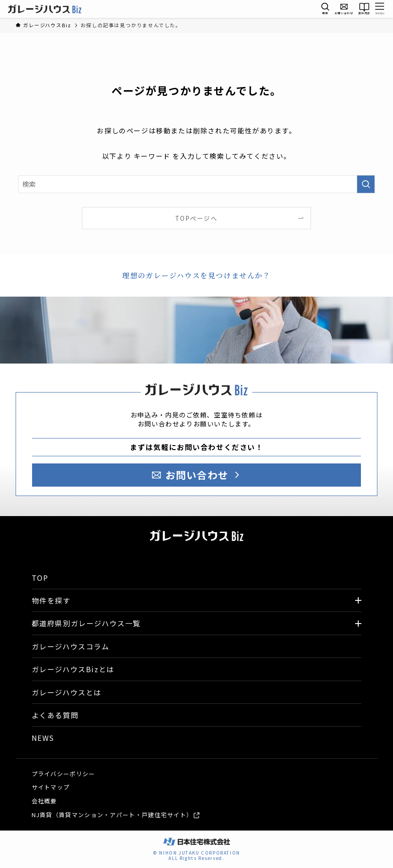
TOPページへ (196, 218)
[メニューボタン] (380, 9)
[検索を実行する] (366, 184)
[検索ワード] (196, 184)
